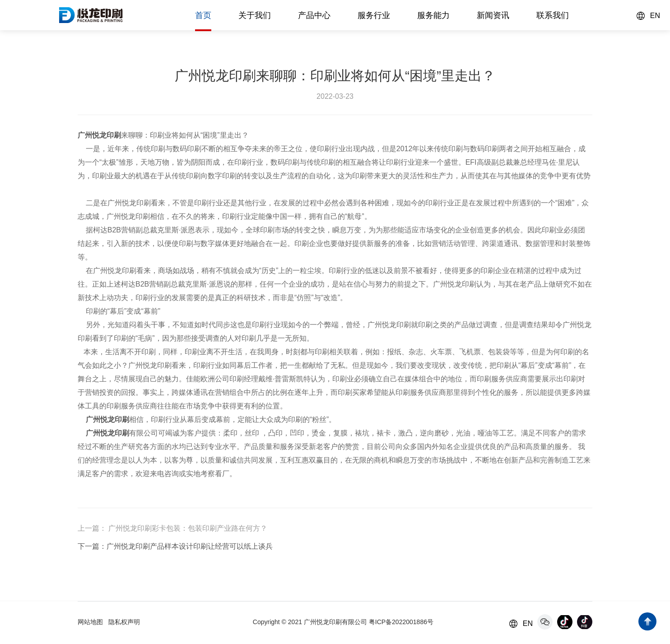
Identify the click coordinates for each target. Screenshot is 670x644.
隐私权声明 (124, 622)
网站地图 (90, 622)
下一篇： (92, 546)
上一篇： (92, 528)
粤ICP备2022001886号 (401, 622)
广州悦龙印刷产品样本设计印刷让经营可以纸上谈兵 (190, 546)
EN (655, 16)
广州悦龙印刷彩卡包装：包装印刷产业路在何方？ (187, 528)
